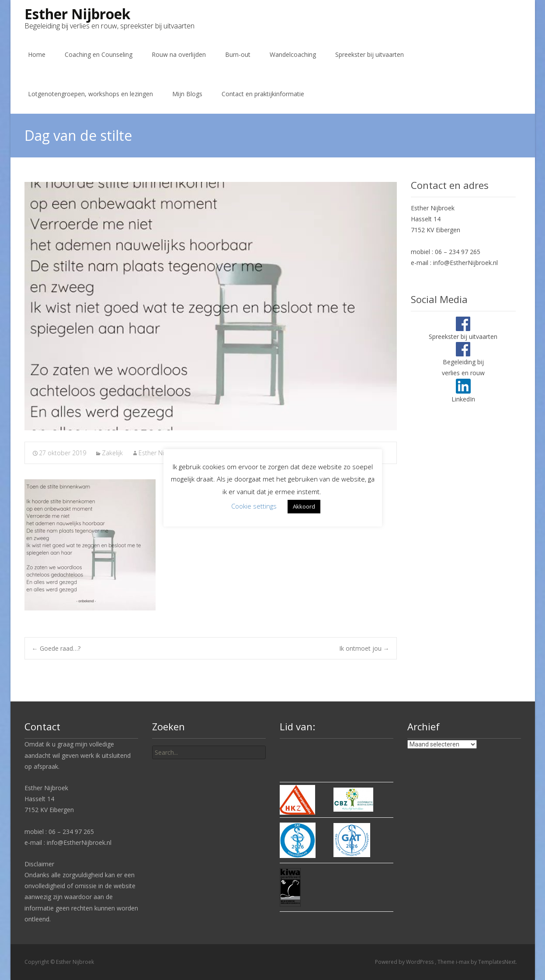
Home (37, 54)
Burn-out (238, 54)
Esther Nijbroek (160, 453)
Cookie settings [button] (254, 506)
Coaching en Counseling (99, 54)
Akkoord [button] (304, 506)
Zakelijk (112, 453)
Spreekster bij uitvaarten (370, 54)
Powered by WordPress (405, 962)
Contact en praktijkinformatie (263, 94)
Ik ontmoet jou (364, 648)
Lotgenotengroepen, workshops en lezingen (90, 94)
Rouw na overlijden (179, 54)
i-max (463, 962)
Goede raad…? (56, 648)
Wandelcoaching (293, 54)
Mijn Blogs (187, 94)
